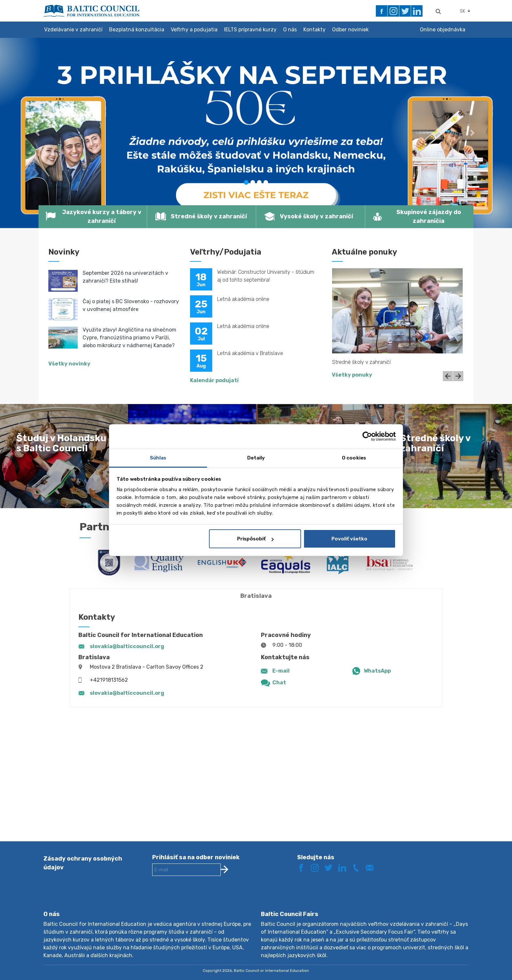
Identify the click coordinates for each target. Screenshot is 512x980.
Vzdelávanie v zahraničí (73, 30)
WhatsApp (377, 671)
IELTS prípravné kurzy (250, 30)
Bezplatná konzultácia (137, 30)
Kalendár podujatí (214, 380)
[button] (38, 133)
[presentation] (202, 898)
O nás (290, 30)
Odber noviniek (350, 30)
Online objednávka (443, 30)
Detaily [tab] (256, 458)
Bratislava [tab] (256, 596)
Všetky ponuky (352, 375)
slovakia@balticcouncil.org (127, 646)
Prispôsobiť (255, 539)
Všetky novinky (69, 364)
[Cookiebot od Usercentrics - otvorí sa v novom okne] (367, 436)
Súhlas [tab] (158, 458)
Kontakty (314, 30)
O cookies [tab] (354, 458)
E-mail (281, 671)
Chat (279, 683)
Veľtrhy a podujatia (194, 30)
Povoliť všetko (349, 539)
